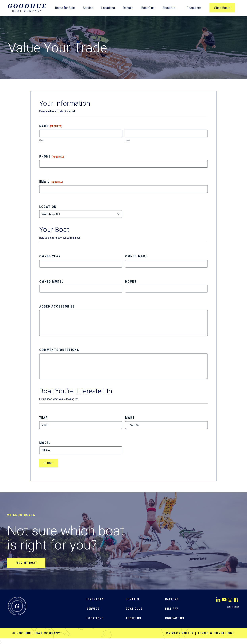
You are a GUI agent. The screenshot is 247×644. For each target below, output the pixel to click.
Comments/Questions (59, 350)
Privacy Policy (180, 633)
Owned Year (50, 256)
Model (45, 443)
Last (127, 140)
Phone (52, 157)
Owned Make (136, 256)
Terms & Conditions (216, 633)
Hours (131, 281)
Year (44, 418)
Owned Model (51, 281)
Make (130, 418)
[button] (26, 563)
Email (51, 182)
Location (48, 207)
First (42, 140)
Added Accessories (57, 306)
